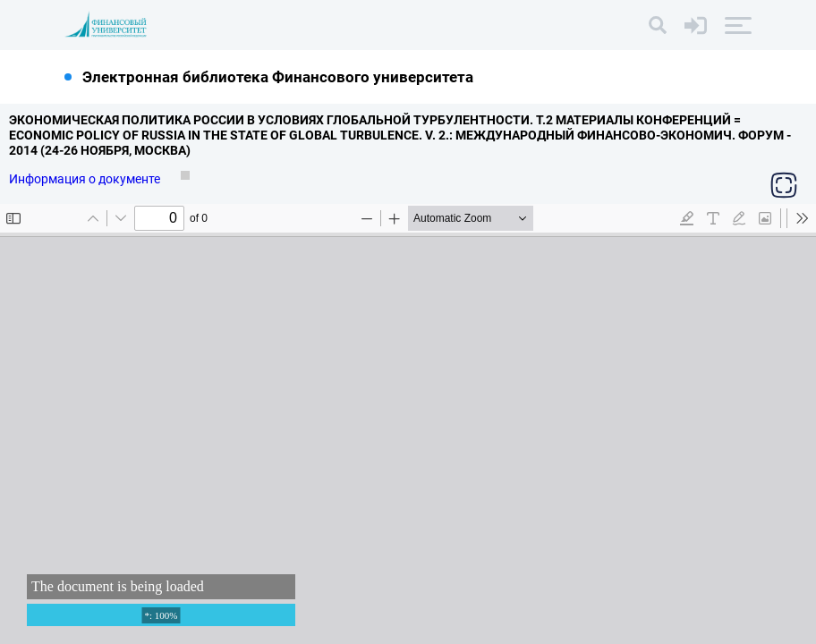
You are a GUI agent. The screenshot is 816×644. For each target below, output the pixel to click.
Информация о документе (86, 179)
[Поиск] (658, 25)
